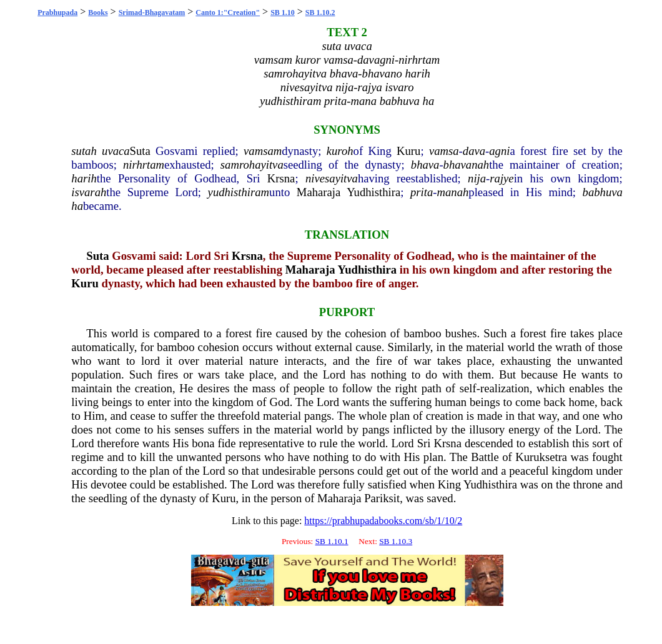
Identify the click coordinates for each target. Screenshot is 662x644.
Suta (140, 151)
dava (474, 151)
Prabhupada (57, 12)
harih (84, 178)
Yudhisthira (373, 192)
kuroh (340, 151)
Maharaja (319, 192)
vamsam (263, 151)
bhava (425, 165)
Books (98, 12)
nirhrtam (144, 165)
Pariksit (382, 498)
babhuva (603, 192)
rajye (501, 178)
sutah (84, 151)
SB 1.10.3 (396, 541)
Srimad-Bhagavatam (152, 12)
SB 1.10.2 (320, 12)
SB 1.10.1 (332, 541)
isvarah (89, 192)
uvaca (116, 151)
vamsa (444, 151)
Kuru (408, 151)
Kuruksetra (541, 457)
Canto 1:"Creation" (228, 12)
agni (499, 151)
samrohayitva (252, 165)
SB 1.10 (283, 12)
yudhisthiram (239, 192)
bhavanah (467, 165)
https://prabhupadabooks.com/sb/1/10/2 (383, 521)
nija (477, 178)
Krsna (281, 178)
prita (422, 192)
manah (453, 192)
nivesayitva (332, 178)
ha (77, 206)
